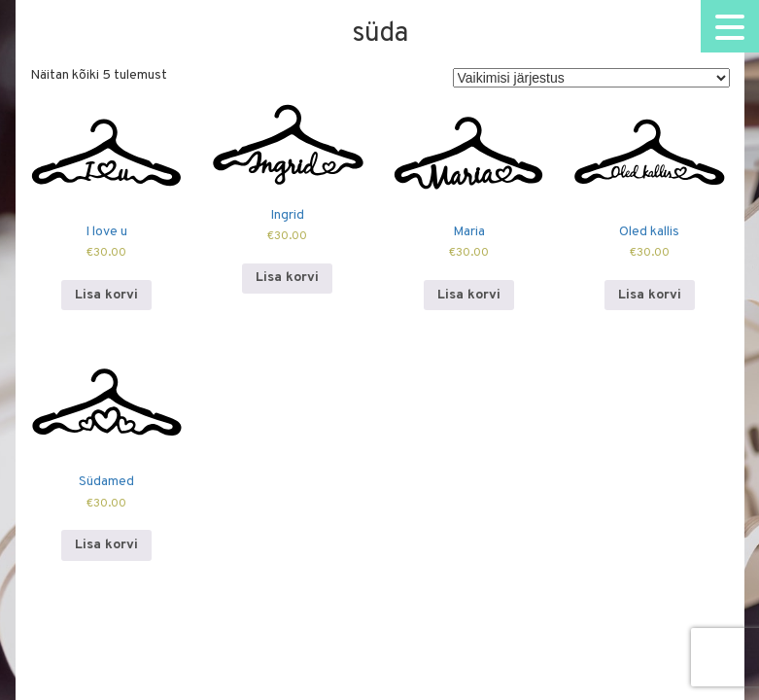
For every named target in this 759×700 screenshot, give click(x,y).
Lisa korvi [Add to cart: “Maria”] (469, 295)
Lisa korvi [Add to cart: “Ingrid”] (287, 278)
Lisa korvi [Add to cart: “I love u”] (106, 295)
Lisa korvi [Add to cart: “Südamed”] (106, 545)
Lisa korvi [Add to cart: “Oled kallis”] (650, 295)
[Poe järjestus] (591, 78)
